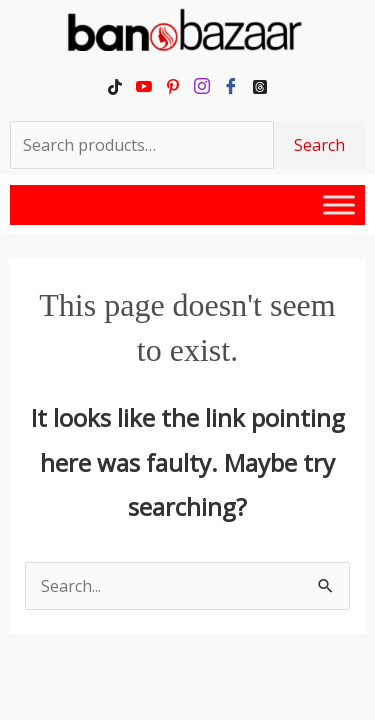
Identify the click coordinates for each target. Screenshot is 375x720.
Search (319, 145)
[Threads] (260, 86)
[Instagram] (202, 86)
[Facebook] (231, 86)
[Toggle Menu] (339, 204)
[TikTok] (115, 86)
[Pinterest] (173, 86)
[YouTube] (144, 86)
